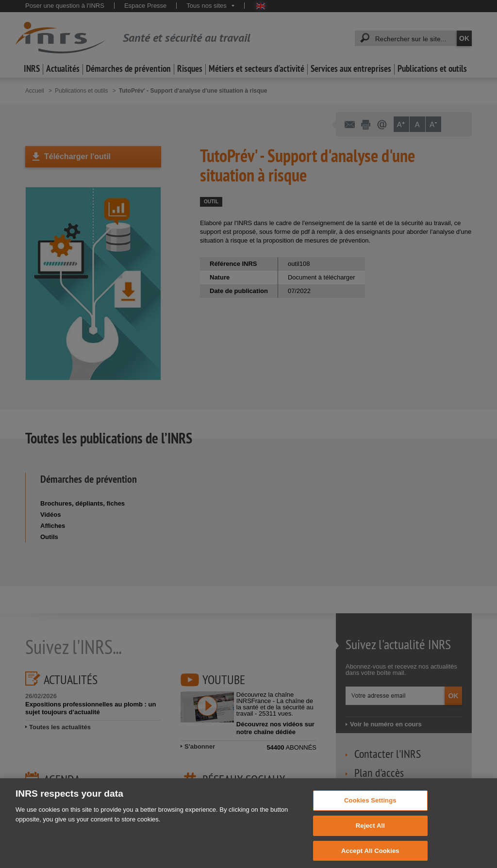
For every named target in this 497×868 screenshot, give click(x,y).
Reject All (370, 834)
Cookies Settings (370, 809)
